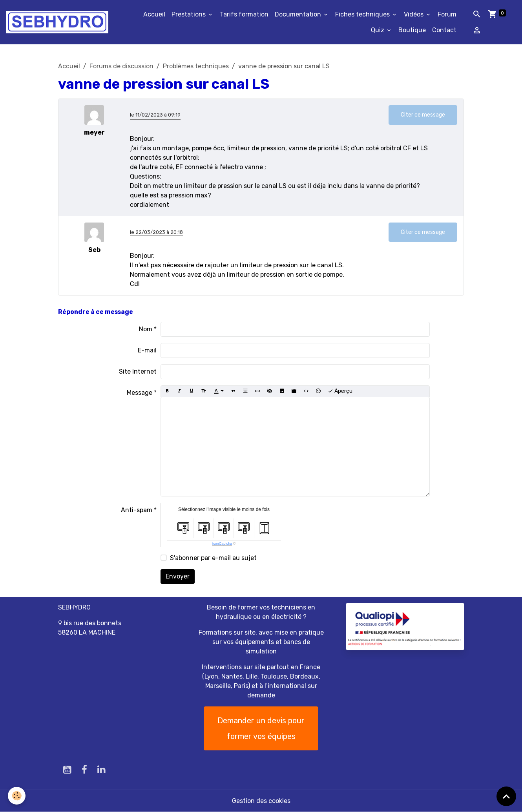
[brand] (57, 22)
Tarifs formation (244, 14)
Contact (444, 30)
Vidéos (414, 14)
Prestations (189, 14)
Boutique (412, 30)
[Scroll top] (506, 796)
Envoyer (178, 576)
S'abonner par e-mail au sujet (213, 558)
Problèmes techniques (196, 66)
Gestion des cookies (261, 801)
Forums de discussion (121, 66)
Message (140, 393)
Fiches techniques (363, 14)
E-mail (147, 350)
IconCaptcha (222, 544)
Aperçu (340, 391)
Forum (447, 14)
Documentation (299, 14)
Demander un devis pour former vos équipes (261, 728)
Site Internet (138, 371)
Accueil (154, 14)
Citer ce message (423, 115)
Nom (146, 329)
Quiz (378, 30)
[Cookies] (17, 796)
